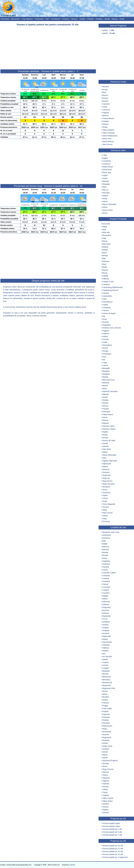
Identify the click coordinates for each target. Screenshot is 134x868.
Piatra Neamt (108, 414)
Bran (104, 92)
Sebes (105, 452)
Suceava (106, 472)
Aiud (104, 230)
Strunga (106, 763)
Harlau (105, 639)
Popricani (106, 714)
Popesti (105, 711)
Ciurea (105, 570)
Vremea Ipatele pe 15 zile (113, 854)
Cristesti (106, 590)
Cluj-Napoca (27, 19)
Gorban (105, 625)
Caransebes (107, 296)
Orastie (105, 403)
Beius (105, 253)
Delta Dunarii (108, 167)
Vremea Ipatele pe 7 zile (112, 835)
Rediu (105, 729)
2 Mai (105, 155)
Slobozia (106, 469)
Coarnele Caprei (109, 573)
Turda (105, 501)
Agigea (105, 158)
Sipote (105, 755)
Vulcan (105, 516)
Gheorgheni (107, 345)
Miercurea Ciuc (108, 380)
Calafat (105, 276)
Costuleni (106, 581)
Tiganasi (106, 781)
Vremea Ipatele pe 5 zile (112, 832)
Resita (105, 435)
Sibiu (104, 458)
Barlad (105, 250)
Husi (104, 357)
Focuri (105, 619)
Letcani (105, 665)
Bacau (115, 19)
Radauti (105, 423)
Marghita (106, 371)
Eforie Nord (107, 170)
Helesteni (106, 645)
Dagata (105, 596)
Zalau (105, 519)
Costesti (106, 578)
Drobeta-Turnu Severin (112, 328)
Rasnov (105, 124)
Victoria (105, 807)
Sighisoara (107, 464)
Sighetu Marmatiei (110, 461)
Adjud (105, 227)
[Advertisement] (48, 47)
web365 (72, 865)
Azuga (105, 89)
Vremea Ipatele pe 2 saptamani (115, 857)
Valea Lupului (108, 798)
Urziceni (106, 507)
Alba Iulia (106, 232)
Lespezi (105, 662)
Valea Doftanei (108, 130)
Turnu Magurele (109, 504)
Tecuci (105, 490)
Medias (105, 377)
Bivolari (105, 552)
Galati (82, 19)
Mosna (105, 691)
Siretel (105, 758)
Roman (105, 438)
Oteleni (105, 700)
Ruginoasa (107, 737)
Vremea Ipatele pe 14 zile (113, 851)
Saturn (105, 201)
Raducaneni (107, 726)
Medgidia (106, 374)
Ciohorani (106, 564)
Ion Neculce (107, 656)
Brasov (75, 19)
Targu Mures (107, 481)
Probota (106, 720)
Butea (105, 558)
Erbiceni (106, 613)
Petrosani (106, 412)
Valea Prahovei (108, 133)
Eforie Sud (107, 172)
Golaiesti (106, 622)
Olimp (105, 199)
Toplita (105, 495)
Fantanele (106, 616)
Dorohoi (106, 322)
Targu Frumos (108, 769)
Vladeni (105, 810)
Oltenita (105, 394)
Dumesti (106, 610)
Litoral (105, 178)
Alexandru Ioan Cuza (111, 532)
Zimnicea (106, 521)
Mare (104, 187)
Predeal (105, 121)
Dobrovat (106, 602)
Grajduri (106, 628)
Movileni (106, 697)
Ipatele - (108, 30)
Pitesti (105, 417)
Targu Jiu (106, 478)
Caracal (105, 293)
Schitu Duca (107, 746)
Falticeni (106, 334)
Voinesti (106, 813)
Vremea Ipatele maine (111, 826)
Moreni (105, 386)
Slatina (105, 467)
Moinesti (106, 383)
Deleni (105, 599)
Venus (105, 213)
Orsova (105, 406)
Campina (106, 104)
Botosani (106, 261)
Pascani (106, 409)
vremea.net (8, 15)
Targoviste (107, 475)
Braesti (105, 555)
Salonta (105, 446)
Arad (122, 19)
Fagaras (106, 113)
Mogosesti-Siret (109, 688)
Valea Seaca (107, 801)
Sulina (105, 207)
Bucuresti (16, 19)
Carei (104, 299)
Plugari (105, 706)
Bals (104, 541)
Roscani (106, 735)
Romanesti (107, 732)
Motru (105, 388)
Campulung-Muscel (110, 290)
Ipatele (105, 659)
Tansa (105, 766)
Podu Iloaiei (107, 709)
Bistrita (105, 256)
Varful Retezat (108, 141)
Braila (107, 19)
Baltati (105, 544)
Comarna (106, 576)
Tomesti (105, 787)
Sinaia (105, 127)
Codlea (105, 305)
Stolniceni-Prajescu (110, 761)
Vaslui (105, 510)
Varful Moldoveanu (110, 136)
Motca (105, 694)
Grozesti (106, 633)
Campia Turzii (108, 282)
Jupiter (105, 175)
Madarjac (106, 671)
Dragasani (107, 325)
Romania (5, 19)
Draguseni (107, 607)
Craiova (66, 19)
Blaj (104, 258)
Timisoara (39, 19)
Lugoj (105, 362)
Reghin (105, 432)
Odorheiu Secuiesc (110, 391)
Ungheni (106, 795)
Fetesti (105, 336)
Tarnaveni (106, 487)
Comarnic (106, 110)
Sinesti (105, 752)
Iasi (47, 19)
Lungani (106, 668)
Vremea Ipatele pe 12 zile (113, 849)
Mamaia (106, 181)
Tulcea (105, 498)
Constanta (56, 19)
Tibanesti (106, 778)
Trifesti (105, 789)
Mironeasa (107, 677)
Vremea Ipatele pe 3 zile (112, 829)
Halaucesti (107, 636)
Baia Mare (107, 244)
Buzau (105, 273)
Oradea (99, 19)
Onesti (105, 397)
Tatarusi (106, 772)
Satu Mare (107, 449)
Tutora (105, 792)
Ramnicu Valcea (109, 429)
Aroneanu (106, 538)
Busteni (105, 101)
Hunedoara (107, 354)
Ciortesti (106, 567)
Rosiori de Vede (109, 441)
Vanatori (106, 804)
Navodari (106, 193)
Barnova (106, 547)
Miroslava (106, 680)
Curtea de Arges (109, 313)
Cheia (105, 107)
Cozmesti (106, 587)
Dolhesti (106, 604)
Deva (104, 319)
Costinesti (106, 164)
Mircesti (105, 674)
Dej (104, 316)
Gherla (105, 348)
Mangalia (106, 184)
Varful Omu (107, 139)
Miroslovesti (107, 682)
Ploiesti (90, 19)
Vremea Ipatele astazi (111, 823)
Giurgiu (105, 351)
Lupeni (105, 365)
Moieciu (105, 115)
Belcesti (106, 550)
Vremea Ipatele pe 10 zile (113, 846)
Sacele (105, 443)
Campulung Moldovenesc (113, 287)
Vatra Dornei (107, 144)
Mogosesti (107, 685)
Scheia (105, 743)
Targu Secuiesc (109, 484)
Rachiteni (106, 723)
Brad (104, 264)
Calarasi (106, 279)
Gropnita (106, 630)
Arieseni (106, 87)
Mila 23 (105, 190)
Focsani (106, 339)
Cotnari (105, 584)
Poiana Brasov (108, 118)
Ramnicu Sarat (108, 426)
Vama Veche (107, 210)
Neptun (105, 196)
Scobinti (106, 749)
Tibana (105, 775)
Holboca (106, 648)
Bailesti (105, 247)
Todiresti (106, 784)
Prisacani (106, 717)
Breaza (105, 98)
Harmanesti (107, 642)
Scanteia (106, 740)
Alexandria (107, 235)
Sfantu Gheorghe (109, 204)
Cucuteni (106, 593)
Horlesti (105, 651)
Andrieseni (107, 535)
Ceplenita (106, 561)
